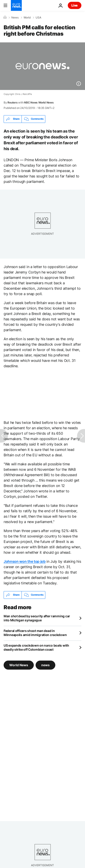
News (15, 18)
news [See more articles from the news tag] (45, 665)
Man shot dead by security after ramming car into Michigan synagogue (37, 618)
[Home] (5, 17)
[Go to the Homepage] (16, 5)
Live (75, 5)
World (27, 18)
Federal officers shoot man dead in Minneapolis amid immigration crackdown (35, 633)
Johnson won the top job (25, 561)
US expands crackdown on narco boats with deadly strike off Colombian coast (36, 647)
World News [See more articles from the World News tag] (19, 665)
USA (38, 18)
